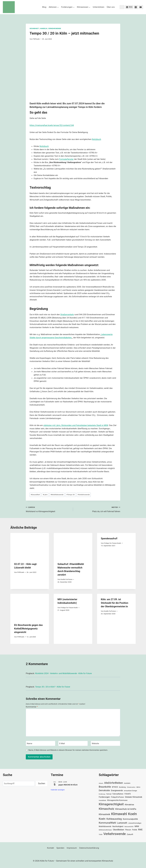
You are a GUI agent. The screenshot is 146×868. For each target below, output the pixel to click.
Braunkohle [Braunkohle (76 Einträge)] (105, 787)
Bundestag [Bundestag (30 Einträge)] (122, 787)
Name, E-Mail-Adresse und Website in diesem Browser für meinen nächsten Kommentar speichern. (68, 750)
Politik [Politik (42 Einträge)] (135, 830)
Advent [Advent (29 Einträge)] (101, 783)
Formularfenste (66, 159)
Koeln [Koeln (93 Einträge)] (102, 819)
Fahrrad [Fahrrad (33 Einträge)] (109, 794)
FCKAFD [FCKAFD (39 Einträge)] (128, 794)
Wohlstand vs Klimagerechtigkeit (48, 509)
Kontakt (51, 848)
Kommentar (32, 707)
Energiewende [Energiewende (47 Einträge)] (117, 791)
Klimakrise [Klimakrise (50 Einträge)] (129, 805)
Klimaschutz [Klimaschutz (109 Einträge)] (107, 809)
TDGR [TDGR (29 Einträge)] (101, 834)
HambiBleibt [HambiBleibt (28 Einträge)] (102, 800)
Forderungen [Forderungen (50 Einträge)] (104, 797)
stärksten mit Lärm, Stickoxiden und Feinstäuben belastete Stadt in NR (75, 425)
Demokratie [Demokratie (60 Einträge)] (104, 790)
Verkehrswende (55, 29)
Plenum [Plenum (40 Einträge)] (128, 830)
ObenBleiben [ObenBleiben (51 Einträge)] (119, 830)
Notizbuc (96, 139)
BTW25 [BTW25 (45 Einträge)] (115, 787)
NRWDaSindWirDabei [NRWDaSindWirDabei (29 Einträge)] (105, 830)
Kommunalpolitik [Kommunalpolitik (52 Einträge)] (130, 819)
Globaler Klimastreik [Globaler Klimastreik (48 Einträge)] (134, 797)
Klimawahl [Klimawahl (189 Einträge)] (119, 814)
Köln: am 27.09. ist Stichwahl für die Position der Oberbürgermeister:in (114, 603)
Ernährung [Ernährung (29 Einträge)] (102, 794)
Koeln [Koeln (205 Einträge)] (132, 814)
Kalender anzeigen (58, 790)
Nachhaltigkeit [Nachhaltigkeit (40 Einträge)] (118, 827)
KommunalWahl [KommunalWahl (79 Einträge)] (107, 823)
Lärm (45, 495)
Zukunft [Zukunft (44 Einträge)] (130, 834)
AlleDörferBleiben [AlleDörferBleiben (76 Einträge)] (114, 783)
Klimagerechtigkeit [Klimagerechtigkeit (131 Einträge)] (111, 804)
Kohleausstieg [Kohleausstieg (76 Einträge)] (114, 819)
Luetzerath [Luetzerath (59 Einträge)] (122, 823)
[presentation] (30, 546)
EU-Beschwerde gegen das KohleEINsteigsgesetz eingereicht (28, 629)
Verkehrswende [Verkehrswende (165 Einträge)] (115, 834)
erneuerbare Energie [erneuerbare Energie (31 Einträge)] (130, 791)
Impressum (72, 848)
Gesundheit (34, 29)
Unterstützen (99, 7)
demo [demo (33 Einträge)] (138, 787)
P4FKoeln (36, 39)
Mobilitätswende (57, 495)
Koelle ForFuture (67, 579)
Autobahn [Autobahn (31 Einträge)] (127, 783)
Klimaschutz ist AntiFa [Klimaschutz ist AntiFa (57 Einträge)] (126, 809)
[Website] (105, 743)
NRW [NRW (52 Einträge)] (137, 826)
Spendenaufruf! (109, 538)
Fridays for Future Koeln (113, 543)
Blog (44, 7)
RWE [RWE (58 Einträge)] (140, 830)
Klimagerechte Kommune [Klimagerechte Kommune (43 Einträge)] (117, 800)
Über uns (111, 7)
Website (95, 743)
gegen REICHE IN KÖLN (68, 785)
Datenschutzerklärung (89, 848)
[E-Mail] (73, 743)
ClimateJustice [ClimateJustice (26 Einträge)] (131, 787)
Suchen (42, 783)
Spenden (60, 848)
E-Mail (62, 743)
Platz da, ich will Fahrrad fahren (98, 509)
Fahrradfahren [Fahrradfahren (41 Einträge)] (118, 794)
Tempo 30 (71, 495)
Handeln (44, 29)
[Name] (41, 743)
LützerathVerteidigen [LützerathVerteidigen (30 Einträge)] (135, 823)
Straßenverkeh (67, 314)
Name (30, 743)
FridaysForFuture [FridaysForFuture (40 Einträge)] (117, 797)
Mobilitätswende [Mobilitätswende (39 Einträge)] (105, 826)
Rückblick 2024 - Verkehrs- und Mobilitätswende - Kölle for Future (63, 673)
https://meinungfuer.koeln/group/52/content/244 (52, 125)
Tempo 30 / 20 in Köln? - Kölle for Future (53, 687)
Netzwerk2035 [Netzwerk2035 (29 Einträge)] (129, 827)
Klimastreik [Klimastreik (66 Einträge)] (104, 814)
